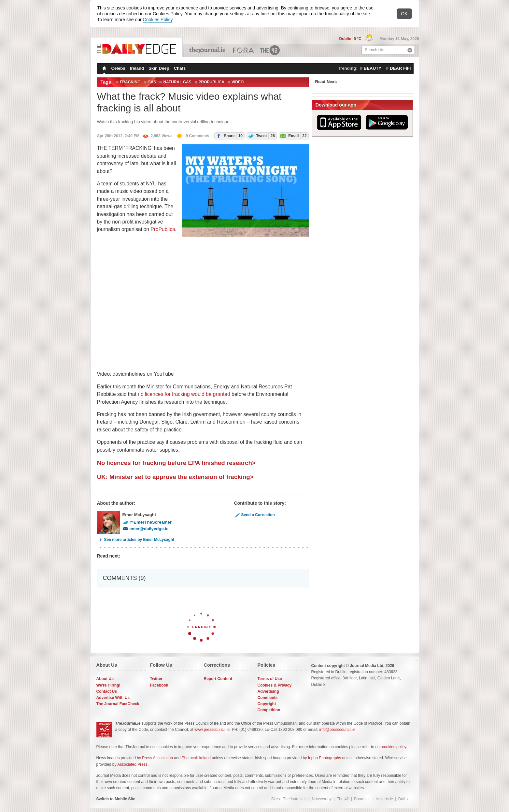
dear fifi (400, 68)
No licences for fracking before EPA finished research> (176, 463)
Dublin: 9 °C (351, 39)
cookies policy (394, 747)
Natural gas (177, 82)
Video (238, 82)
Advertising (268, 691)
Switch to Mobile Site (116, 799)
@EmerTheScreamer (147, 522)
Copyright (267, 704)
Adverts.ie (384, 799)
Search (410, 50)
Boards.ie (362, 799)
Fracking (130, 82)
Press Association (157, 758)
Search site (375, 50)
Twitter (156, 679)
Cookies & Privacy (275, 685)
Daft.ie (404, 799)
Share (229, 136)
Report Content (218, 679)
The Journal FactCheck (118, 704)
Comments (268, 698)
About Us (105, 679)
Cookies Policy (158, 20)
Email (293, 136)
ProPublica (212, 82)
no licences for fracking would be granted (184, 394)
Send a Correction (254, 515)
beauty (373, 68)
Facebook (159, 685)
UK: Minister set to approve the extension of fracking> (175, 477)
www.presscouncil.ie (212, 730)
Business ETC (243, 50)
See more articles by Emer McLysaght (136, 540)
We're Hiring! (108, 685)
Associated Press (132, 764)
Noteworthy (322, 799)
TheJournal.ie (208, 50)
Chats (180, 68)
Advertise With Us (113, 698)
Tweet (261, 136)
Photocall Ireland (196, 758)
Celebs (118, 68)
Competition (269, 710)
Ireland (137, 68)
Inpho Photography (325, 758)
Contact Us (107, 691)
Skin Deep (159, 68)
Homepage (104, 69)
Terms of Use (270, 679)
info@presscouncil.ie (338, 730)
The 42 (270, 50)
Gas (152, 82)
